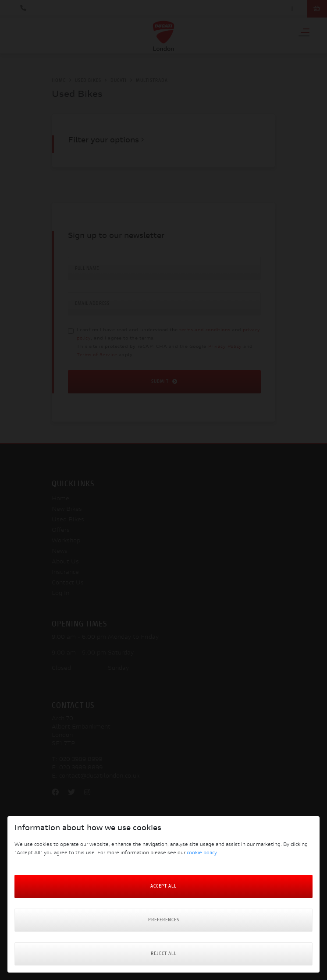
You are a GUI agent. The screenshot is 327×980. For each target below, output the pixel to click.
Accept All (163, 886)
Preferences (164, 920)
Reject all (164, 954)
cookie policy (202, 853)
